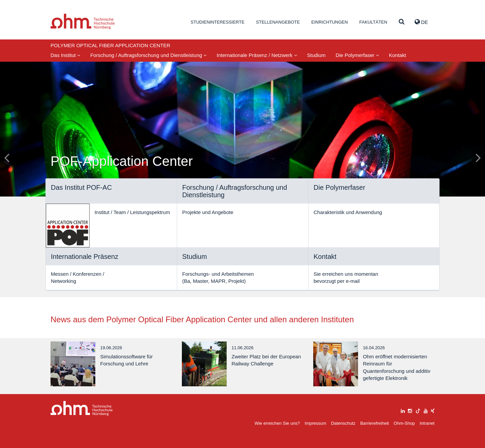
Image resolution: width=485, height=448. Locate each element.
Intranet (427, 423)
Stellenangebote (278, 22)
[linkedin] (403, 410)
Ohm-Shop (404, 423)
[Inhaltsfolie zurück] (7, 157)
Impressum (316, 423)
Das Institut (65, 55)
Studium (316, 55)
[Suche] (402, 22)
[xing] (433, 410)
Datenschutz (343, 423)
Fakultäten (373, 22)
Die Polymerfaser (357, 55)
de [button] (421, 22)
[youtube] (426, 410)
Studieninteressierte (218, 22)
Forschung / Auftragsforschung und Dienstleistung (148, 55)
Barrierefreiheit (374, 423)
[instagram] (410, 410)
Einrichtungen (329, 22)
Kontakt (398, 55)
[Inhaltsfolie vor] (478, 157)
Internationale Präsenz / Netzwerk (257, 55)
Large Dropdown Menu (82, 408)
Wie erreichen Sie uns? (277, 423)
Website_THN (83, 21)
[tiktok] (418, 410)
